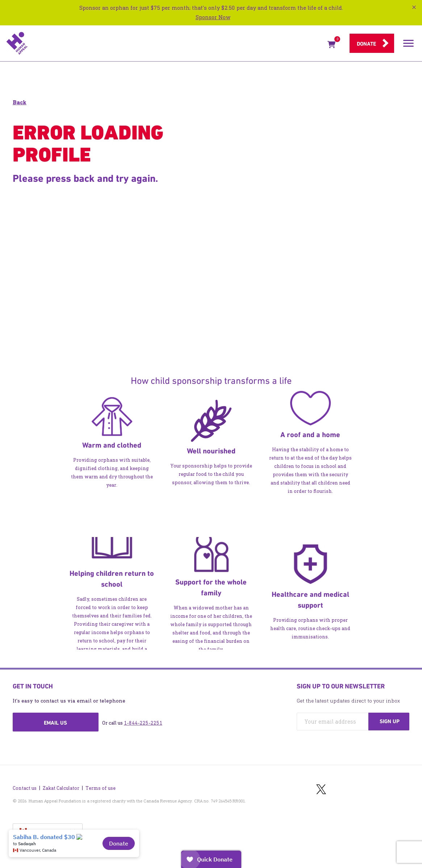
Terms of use (101, 788)
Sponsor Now (213, 17)
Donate (366, 44)
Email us (55, 723)
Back (20, 102)
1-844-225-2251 (143, 723)
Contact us (25, 788)
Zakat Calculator (61, 788)
